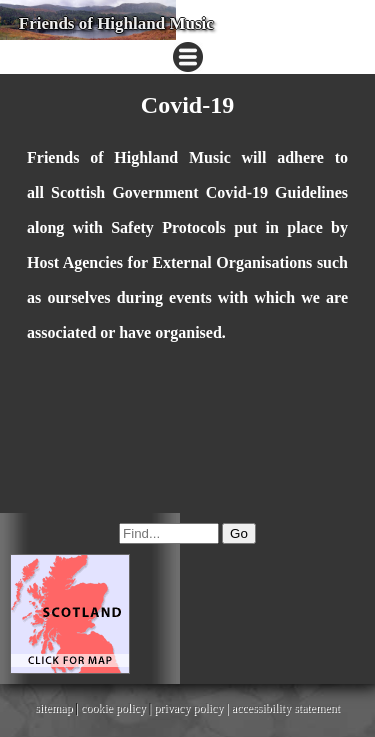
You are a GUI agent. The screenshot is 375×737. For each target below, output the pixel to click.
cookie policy (113, 708)
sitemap (53, 708)
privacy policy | (192, 708)
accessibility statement (286, 708)
